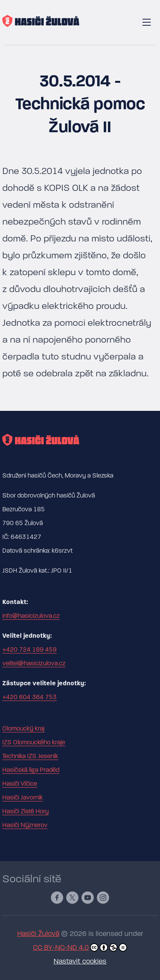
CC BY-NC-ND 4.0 (80, 947)
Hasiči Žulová (38, 934)
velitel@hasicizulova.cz (34, 663)
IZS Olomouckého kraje (34, 742)
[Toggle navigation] (147, 23)
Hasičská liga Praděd (31, 770)
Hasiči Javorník (23, 798)
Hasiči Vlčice (20, 784)
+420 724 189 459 (29, 650)
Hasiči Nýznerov (25, 825)
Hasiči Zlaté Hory (25, 811)
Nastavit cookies (80, 961)
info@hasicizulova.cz (31, 616)
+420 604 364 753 (29, 697)
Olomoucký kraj (23, 729)
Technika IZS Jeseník (30, 756)
